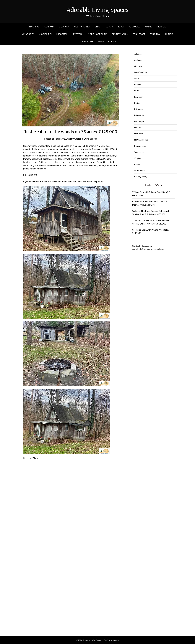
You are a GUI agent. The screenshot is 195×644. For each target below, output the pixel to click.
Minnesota (28, 34)
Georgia (64, 27)
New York (78, 34)
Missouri (62, 34)
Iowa (121, 27)
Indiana (109, 27)
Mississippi (45, 34)
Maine (148, 27)
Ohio (97, 27)
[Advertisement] (70, 482)
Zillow (35, 458)
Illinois (169, 34)
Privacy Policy (107, 41)
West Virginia (82, 27)
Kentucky (134, 27)
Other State (86, 41)
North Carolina (98, 34)
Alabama (49, 27)
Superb (116, 640)
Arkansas (34, 27)
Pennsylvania (120, 34)
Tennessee (139, 34)
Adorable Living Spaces (97, 10)
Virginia (155, 34)
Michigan (162, 27)
